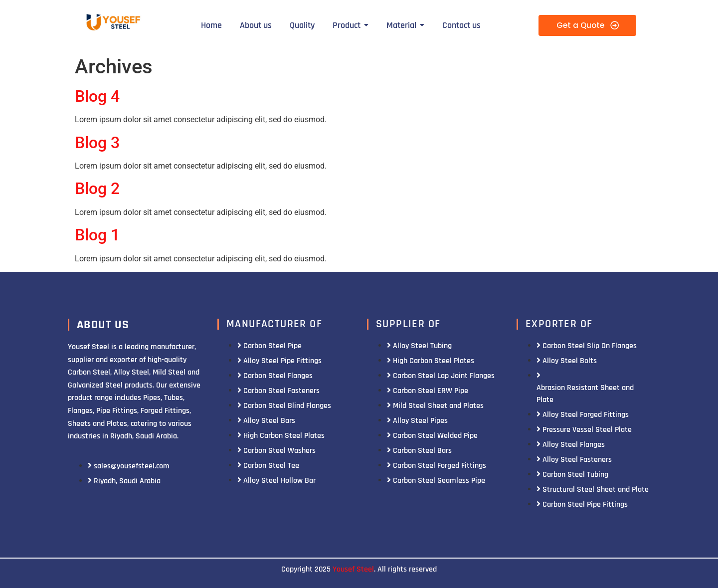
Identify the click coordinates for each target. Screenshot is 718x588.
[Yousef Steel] (112, 24)
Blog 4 (97, 96)
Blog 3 (97, 143)
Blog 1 (97, 235)
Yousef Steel (353, 569)
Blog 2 (97, 189)
